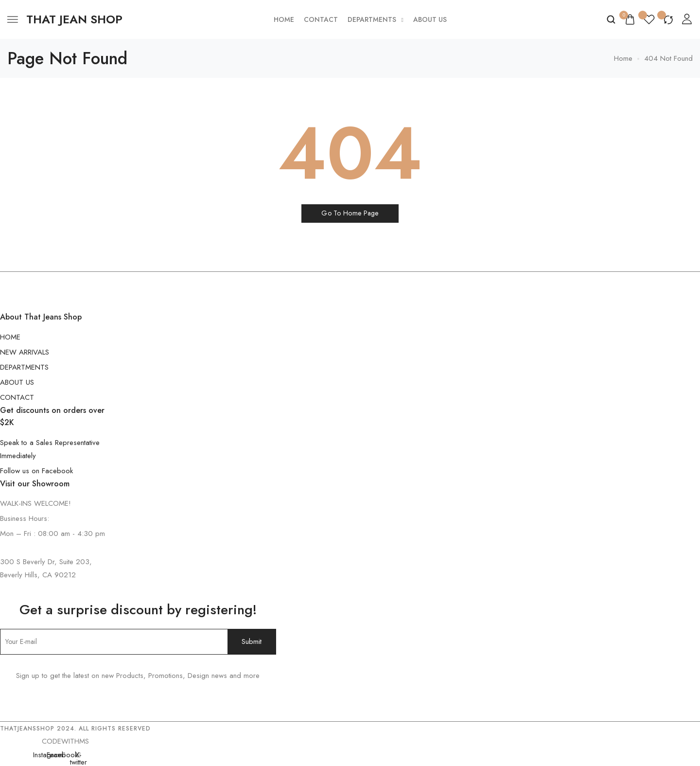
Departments (376, 19)
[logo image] (74, 19)
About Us (430, 19)
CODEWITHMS (65, 741)
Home (284, 19)
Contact (321, 19)
